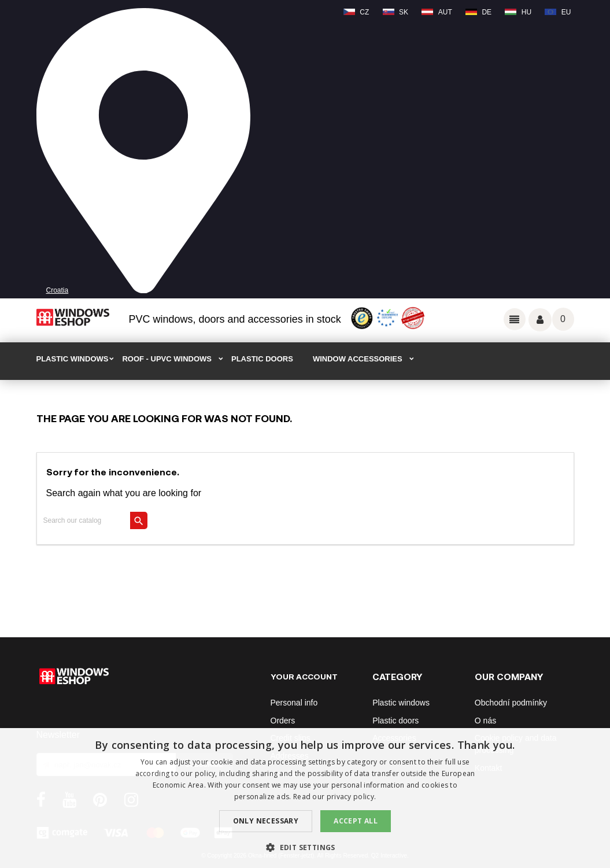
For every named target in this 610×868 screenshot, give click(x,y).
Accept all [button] (356, 821)
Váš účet (540, 320)
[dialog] (305, 798)
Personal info (294, 703)
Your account (304, 676)
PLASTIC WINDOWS (73, 359)
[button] (305, 847)
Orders (283, 721)
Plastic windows (401, 703)
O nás (485, 721)
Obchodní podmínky (511, 703)
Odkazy (515, 319)
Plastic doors (395, 721)
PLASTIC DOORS (262, 359)
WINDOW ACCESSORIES (358, 359)
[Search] (93, 520)
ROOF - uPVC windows (167, 359)
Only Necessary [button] (266, 821)
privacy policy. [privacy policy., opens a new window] (352, 797)
